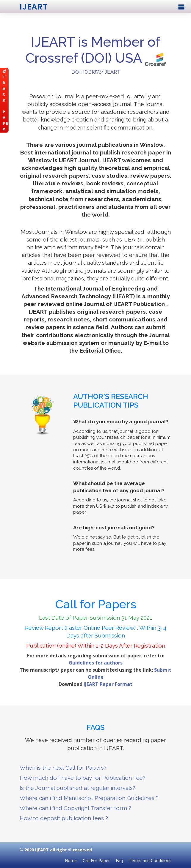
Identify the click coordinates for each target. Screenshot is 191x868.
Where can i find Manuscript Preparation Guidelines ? (89, 798)
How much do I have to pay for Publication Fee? (83, 778)
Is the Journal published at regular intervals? (78, 788)
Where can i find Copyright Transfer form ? (75, 808)
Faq (119, 860)
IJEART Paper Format (108, 684)
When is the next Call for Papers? (63, 768)
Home (71, 860)
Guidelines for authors (96, 663)
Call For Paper (96, 860)
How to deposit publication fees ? (64, 818)
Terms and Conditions (150, 860)
